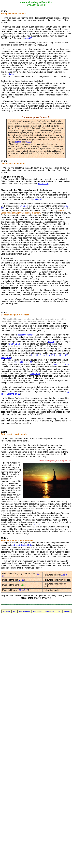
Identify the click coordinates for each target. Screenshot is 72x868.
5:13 (13, 545)
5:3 (38, 574)
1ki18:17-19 (43, 184)
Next (14, 611)
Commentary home (53, 611)
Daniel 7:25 (35, 374)
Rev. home (37, 611)
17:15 (22, 580)
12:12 (23, 545)
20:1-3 (64, 575)
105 (67, 355)
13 (3, 576)
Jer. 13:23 (19, 362)
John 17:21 (57, 364)
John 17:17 (36, 355)
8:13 (18, 545)
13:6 (21, 590)
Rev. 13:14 (23, 206)
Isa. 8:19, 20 (48, 355)
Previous (6, 611)
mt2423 (10, 74)
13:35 (66, 364)
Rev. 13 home (25, 611)
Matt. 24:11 (6, 358)
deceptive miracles (26, 335)
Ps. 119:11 (59, 355)
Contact (67, 611)
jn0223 (28, 142)
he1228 (36, 524)
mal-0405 (38, 199)
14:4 (26, 590)
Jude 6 (51, 342)
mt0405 (29, 38)
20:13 (30, 545)
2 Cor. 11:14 (14, 344)
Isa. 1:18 (28, 362)
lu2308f (18, 142)
